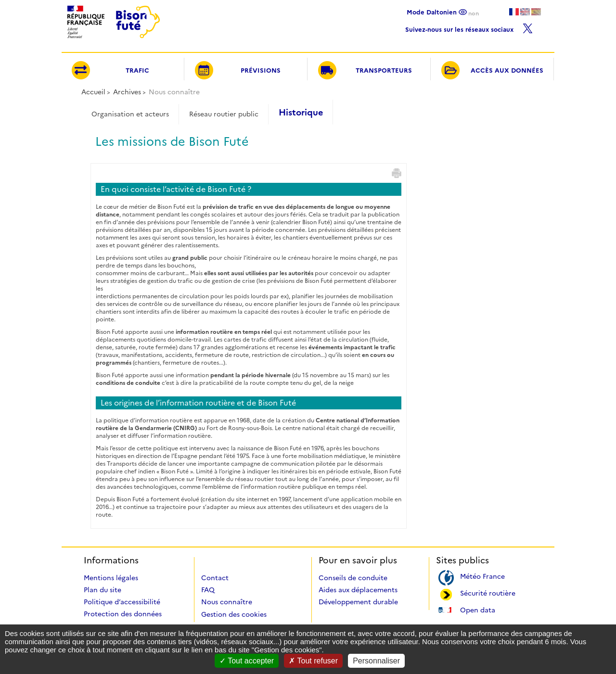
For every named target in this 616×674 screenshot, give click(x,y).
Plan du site (103, 590)
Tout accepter (247, 661)
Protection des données (123, 614)
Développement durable (358, 602)
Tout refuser (313, 661)
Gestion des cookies (234, 614)
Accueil (93, 92)
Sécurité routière (488, 592)
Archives (127, 92)
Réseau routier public (224, 114)
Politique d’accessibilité (122, 602)
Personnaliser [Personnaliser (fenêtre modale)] (376, 661)
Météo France (482, 576)
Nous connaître (227, 602)
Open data (478, 609)
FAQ (208, 590)
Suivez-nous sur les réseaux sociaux (469, 27)
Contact (215, 578)
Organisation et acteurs (130, 114)
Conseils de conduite (353, 578)
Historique (301, 113)
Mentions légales (111, 578)
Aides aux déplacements (358, 590)
